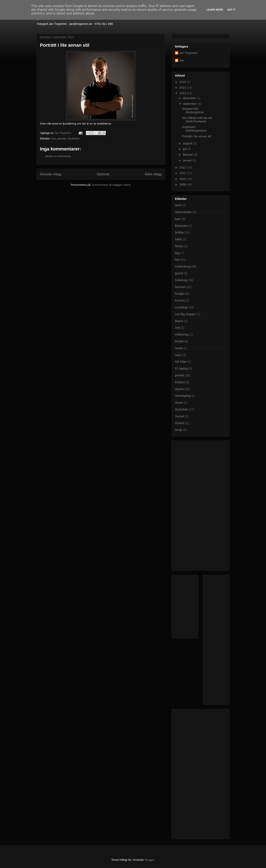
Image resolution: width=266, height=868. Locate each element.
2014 (183, 88)
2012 (183, 167)
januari (188, 160)
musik (179, 348)
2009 (183, 184)
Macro (179, 321)
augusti (188, 143)
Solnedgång (183, 396)
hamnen (180, 287)
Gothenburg (183, 266)
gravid (179, 273)
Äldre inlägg (153, 174)
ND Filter (181, 362)
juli (185, 149)
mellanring (182, 335)
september (190, 104)
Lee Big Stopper (185, 314)
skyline (179, 389)
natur (178, 355)
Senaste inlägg (51, 174)
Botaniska (181, 226)
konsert (180, 300)
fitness (179, 246)
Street (179, 403)
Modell (179, 341)
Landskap (181, 307)
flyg (177, 253)
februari (188, 155)
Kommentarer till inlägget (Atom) (111, 185)
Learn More (215, 10)
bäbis (178, 239)
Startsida (103, 174)
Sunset (180, 416)
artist (178, 205)
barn (178, 219)
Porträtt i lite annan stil (197, 136)
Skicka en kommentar (58, 156)
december (190, 98)
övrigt (179, 430)
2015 (183, 82)
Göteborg (181, 280)
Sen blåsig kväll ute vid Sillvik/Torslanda (197, 120)
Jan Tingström (188, 53)
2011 (183, 173)
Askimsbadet (183, 212)
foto (54, 139)
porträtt (62, 139)
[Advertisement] (192, 504)
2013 (183, 93)
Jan (182, 60)
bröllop (179, 232)
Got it (232, 10)
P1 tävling (181, 369)
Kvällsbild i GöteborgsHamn (195, 129)
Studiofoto (73, 139)
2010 (183, 179)
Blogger (149, 860)
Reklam (180, 382)
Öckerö (180, 423)
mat (177, 328)
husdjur (180, 294)
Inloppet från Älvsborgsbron (193, 110)
